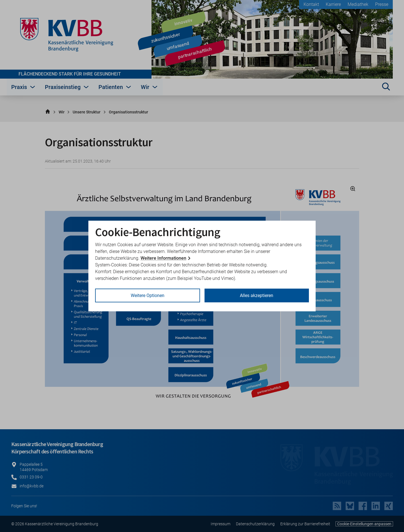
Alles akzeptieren (257, 295)
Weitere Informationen (163, 258)
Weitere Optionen (148, 295)
